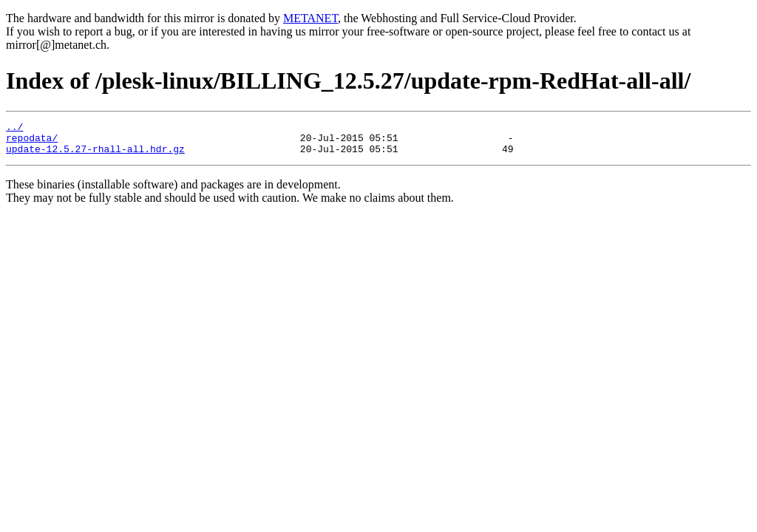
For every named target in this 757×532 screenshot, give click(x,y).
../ (14, 129)
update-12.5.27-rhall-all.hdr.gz (95, 155)
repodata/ (32, 142)
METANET (310, 18)
